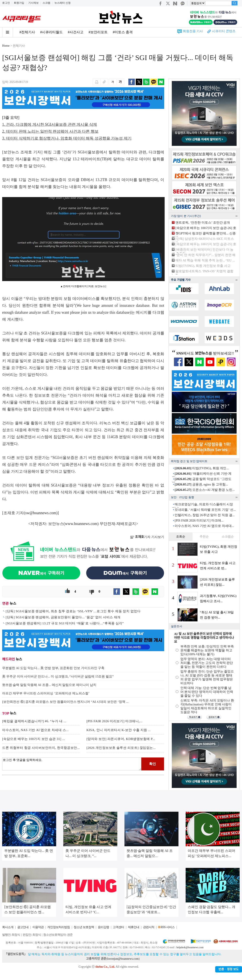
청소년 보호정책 (84, 927)
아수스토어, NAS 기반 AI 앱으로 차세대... (204, 526)
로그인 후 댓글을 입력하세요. (72, 764)
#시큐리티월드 (51, 32)
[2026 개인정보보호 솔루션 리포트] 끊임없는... (121, 748)
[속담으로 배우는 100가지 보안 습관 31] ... (34, 739)
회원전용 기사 (193, 31)
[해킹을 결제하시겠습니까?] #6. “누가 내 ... (34, 721)
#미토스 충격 (123, 32)
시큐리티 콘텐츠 (224, 31)
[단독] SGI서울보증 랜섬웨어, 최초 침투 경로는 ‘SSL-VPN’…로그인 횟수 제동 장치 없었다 (73, 611)
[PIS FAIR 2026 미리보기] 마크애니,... (114, 721)
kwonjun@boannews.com (123, 959)
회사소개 (8, 927)
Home (6, 46)
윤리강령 (103, 927)
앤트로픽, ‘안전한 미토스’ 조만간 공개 (203, 223)
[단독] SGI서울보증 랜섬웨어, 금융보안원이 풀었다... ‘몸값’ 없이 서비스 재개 (63, 617)
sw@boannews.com (41, 513)
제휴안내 (134, 927)
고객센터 (118, 927)
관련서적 (149, 927)
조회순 (181, 537)
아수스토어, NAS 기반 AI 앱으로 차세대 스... (35, 730)
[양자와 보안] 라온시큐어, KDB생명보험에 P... (121, 739)
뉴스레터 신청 (63, 3)
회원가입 (19, 3)
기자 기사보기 (147, 537)
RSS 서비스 (168, 927)
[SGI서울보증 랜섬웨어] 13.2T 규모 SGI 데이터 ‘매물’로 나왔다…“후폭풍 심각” (65, 623)
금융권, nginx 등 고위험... (201, 484)
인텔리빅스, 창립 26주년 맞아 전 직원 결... (205, 515)
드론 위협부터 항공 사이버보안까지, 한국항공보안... (41, 748)
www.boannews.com (81, 524)
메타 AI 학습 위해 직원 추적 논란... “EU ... (205, 260)
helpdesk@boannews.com (190, 947)
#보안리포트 (98, 32)
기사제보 (33, 3)
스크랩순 (228, 537)
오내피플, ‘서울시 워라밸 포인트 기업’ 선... (205, 510)
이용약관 (38, 927)
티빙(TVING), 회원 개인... (202, 468)
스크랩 (46, 3)
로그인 (6, 3)
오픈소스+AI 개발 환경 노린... (205, 490)
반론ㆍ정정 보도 (229, 969)
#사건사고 (76, 32)
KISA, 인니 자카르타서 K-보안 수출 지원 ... (119, 730)
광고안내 (23, 927)
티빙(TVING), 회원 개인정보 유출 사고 (203, 266)
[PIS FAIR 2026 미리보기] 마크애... (199, 520)
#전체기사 (27, 32)
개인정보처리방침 (59, 927)
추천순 (204, 537)
